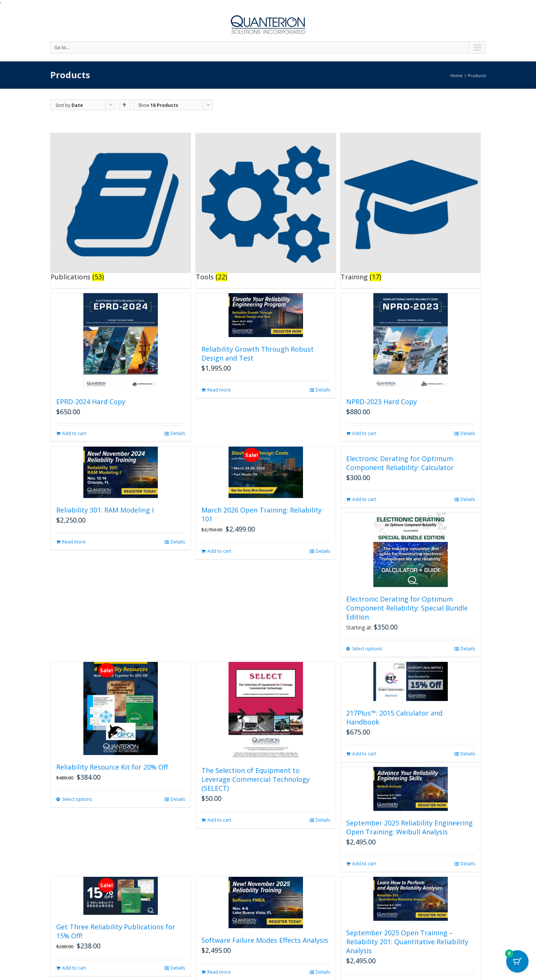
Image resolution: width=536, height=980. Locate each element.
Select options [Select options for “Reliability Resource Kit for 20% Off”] (77, 799)
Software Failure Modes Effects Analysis (265, 940)
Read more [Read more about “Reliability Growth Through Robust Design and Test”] (219, 390)
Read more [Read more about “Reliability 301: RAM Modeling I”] (74, 542)
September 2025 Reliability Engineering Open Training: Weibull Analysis (409, 827)
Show (158, 105)
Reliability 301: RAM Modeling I (105, 510)
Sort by (69, 105)
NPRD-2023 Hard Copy (382, 402)
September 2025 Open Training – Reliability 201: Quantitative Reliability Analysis (407, 942)
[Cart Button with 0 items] (517, 961)
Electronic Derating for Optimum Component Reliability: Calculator (400, 463)
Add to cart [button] (74, 433)
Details (178, 433)
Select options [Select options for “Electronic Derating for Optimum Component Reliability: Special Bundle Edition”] (367, 649)
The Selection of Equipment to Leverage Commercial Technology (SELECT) (256, 779)
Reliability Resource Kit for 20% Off (112, 767)
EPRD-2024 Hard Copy (91, 402)
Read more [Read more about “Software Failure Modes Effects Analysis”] (219, 972)
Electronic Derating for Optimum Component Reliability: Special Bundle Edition (407, 608)
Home (457, 75)
